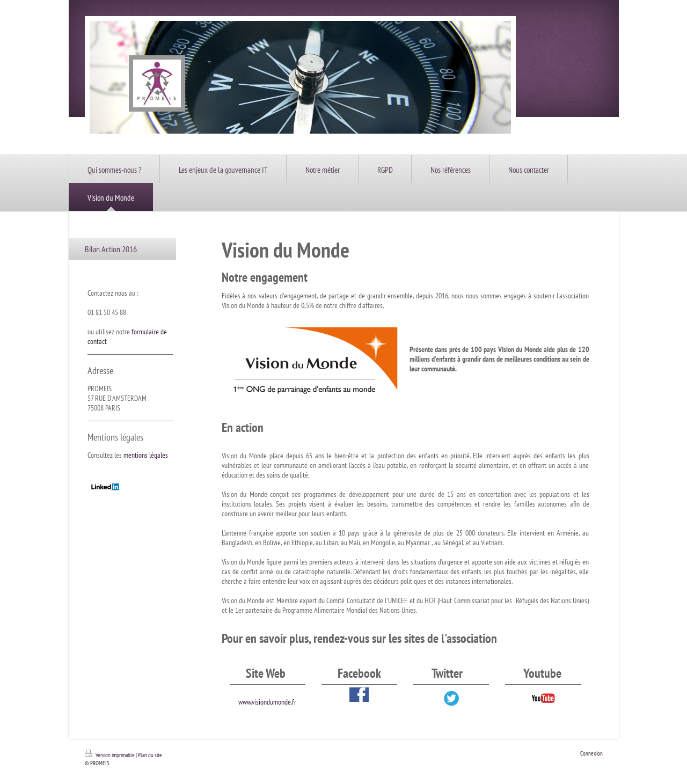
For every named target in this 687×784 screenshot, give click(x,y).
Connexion (591, 753)
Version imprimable (110, 755)
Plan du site (150, 755)
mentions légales (146, 455)
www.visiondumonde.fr (267, 702)
